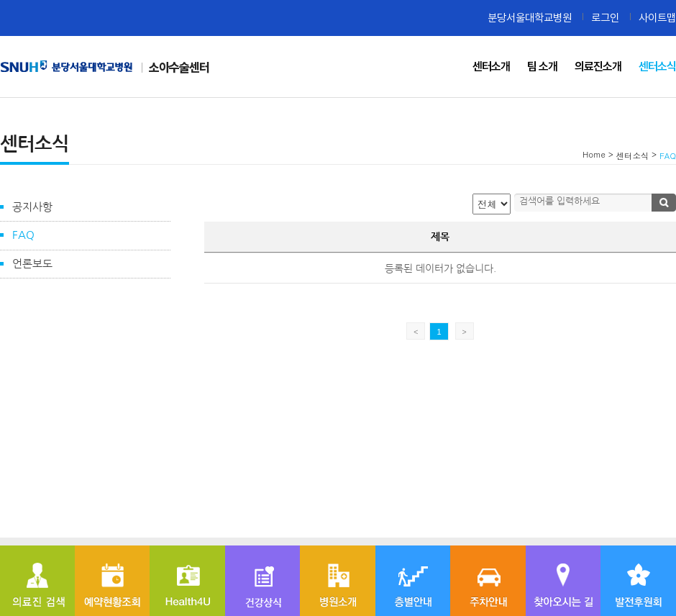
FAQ (23, 235)
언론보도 (32, 264)
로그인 (605, 18)
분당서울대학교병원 (530, 18)
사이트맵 (657, 18)
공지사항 (32, 207)
